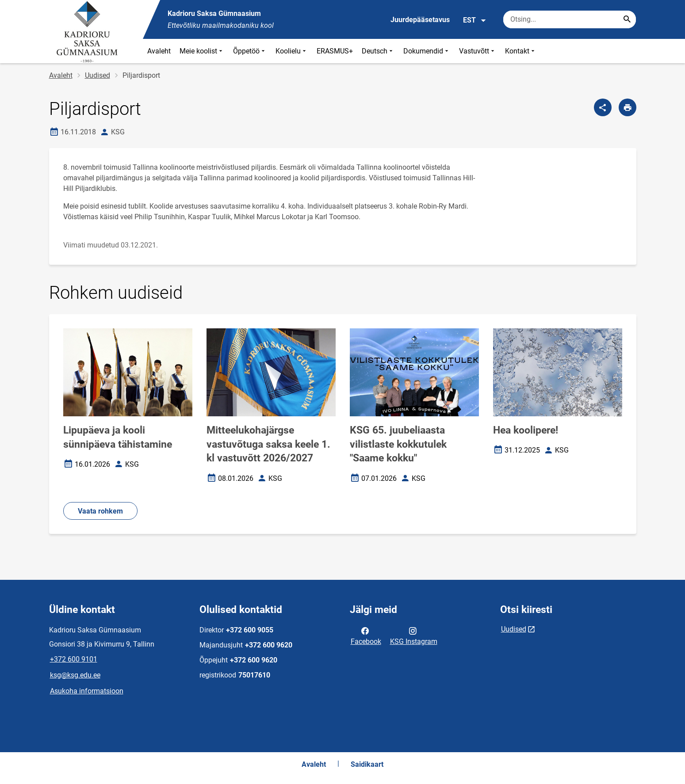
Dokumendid (427, 51)
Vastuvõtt (478, 51)
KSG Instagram (414, 636)
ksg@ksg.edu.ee (75, 675)
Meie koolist (202, 51)
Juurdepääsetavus (420, 20)
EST (475, 20)
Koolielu (292, 51)
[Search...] (627, 19)
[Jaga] (603, 107)
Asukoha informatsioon (87, 691)
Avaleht (159, 51)
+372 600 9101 (74, 659)
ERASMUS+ (335, 51)
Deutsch (378, 51)
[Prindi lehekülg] (628, 107)
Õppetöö (250, 51)
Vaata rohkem (100, 511)
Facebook (366, 636)
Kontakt (521, 51)
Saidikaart (367, 764)
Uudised (98, 75)
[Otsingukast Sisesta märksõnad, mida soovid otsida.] (570, 19)
